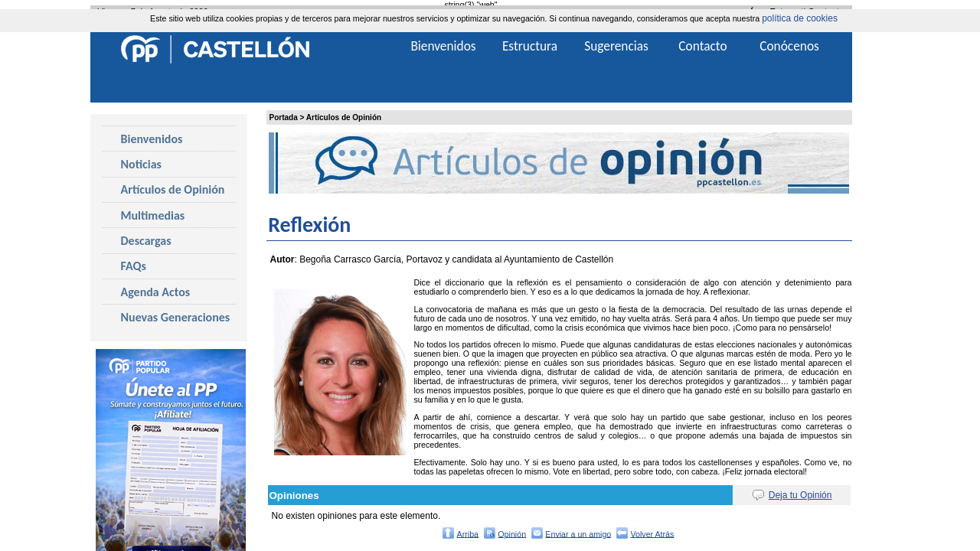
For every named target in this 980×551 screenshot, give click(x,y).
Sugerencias (616, 46)
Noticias (141, 164)
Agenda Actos (156, 292)
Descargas (146, 241)
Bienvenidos (152, 139)
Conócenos (789, 46)
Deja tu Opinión (800, 495)
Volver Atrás (653, 533)
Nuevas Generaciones (176, 317)
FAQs (134, 266)
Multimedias (153, 215)
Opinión (512, 533)
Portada (284, 117)
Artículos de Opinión (344, 117)
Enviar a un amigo (578, 533)
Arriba (468, 533)
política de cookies (800, 18)
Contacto (702, 46)
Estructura (530, 46)
